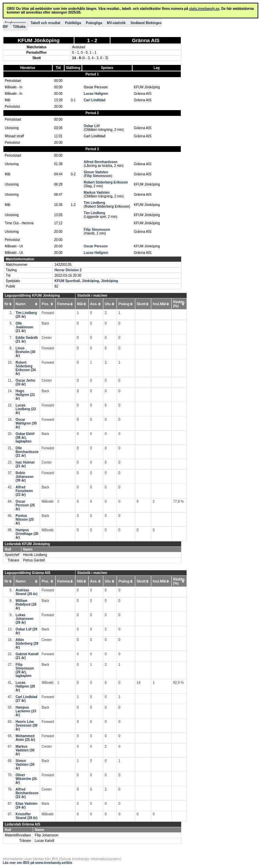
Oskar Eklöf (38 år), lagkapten (25, 438)
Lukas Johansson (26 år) (25, 619)
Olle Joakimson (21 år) (24, 327)
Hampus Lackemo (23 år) (26, 711)
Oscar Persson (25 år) (25, 505)
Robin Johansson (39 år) (25, 477)
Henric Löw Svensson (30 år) (27, 725)
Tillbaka (19, 27)
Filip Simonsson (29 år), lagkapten (25, 670)
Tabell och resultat (46, 23)
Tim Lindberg (94, 203)
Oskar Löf (92, 126)
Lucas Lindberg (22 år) (26, 409)
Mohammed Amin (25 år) (25, 738)
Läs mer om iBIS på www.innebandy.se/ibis (38, 863)
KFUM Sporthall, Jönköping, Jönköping (86, 281)
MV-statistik (116, 23)
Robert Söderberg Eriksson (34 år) (26, 368)
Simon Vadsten (96, 172)
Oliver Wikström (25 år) (26, 779)
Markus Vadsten (97, 193)
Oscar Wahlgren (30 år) (26, 423)
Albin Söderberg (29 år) (27, 644)
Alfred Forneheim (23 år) (24, 491)
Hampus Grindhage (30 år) (27, 534)
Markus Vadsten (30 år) (25, 750)
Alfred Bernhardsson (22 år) (27, 793)
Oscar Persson (96, 87)
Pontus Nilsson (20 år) (25, 519)
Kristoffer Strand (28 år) (27, 816)
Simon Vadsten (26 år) (25, 765)
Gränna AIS (146, 40)
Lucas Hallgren (96, 94)
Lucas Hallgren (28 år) (25, 686)
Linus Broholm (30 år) (25, 352)
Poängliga (94, 23)
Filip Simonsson (98, 176)
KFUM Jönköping (39, 40)
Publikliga (73, 23)
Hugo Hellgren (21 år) (25, 395)
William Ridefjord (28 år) (26, 604)
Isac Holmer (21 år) (25, 464)
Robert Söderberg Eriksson (106, 182)
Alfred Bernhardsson (100, 162)
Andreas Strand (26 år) (27, 592)
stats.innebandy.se (204, 9)
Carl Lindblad (94, 100)
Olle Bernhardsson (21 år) (27, 452)
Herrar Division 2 (68, 270)
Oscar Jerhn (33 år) (25, 382)
